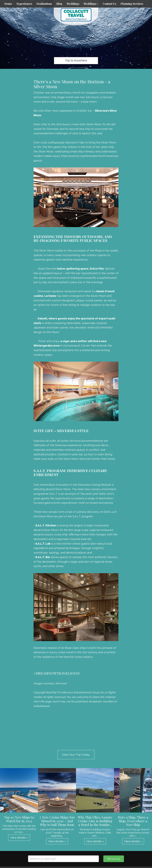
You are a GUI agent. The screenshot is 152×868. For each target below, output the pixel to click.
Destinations (44, 4)
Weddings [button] (91, 4)
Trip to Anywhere (76, 60)
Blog (59, 4)
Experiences (24, 4)
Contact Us (109, 4)
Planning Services (132, 4)
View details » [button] (19, 838)
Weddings (73, 4)
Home (8, 4)
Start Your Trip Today (76, 755)
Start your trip (114, 859)
